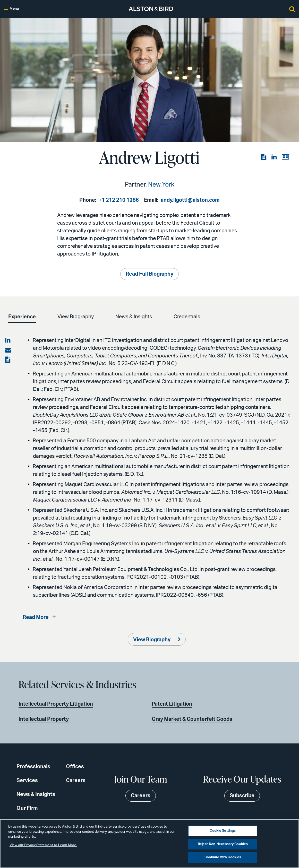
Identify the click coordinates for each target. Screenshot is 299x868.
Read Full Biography (150, 274)
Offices (75, 767)
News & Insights (134, 317)
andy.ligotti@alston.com (190, 200)
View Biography (76, 317)
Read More (36, 617)
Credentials (187, 317)
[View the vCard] (285, 157)
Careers (76, 781)
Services (27, 781)
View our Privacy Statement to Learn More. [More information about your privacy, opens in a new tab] (43, 845)
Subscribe (242, 796)
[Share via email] (8, 350)
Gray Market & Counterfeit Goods (192, 719)
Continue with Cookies (223, 857)
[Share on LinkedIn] (8, 340)
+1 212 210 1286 (119, 200)
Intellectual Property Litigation (56, 704)
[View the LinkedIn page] (275, 157)
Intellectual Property (44, 719)
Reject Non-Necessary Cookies (223, 844)
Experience (22, 317)
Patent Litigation (172, 704)
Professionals (33, 767)
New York (161, 185)
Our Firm (27, 808)
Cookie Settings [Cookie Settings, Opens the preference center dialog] (223, 831)
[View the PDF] (264, 157)
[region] (150, 844)
